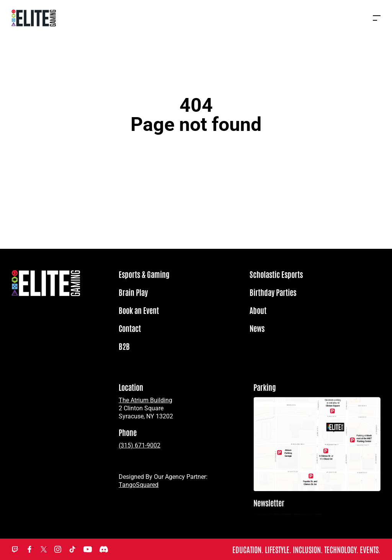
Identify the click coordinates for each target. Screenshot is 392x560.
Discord (104, 549)
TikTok (72, 549)
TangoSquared (139, 485)
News (257, 328)
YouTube (88, 549)
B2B (124, 346)
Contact (130, 328)
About (258, 310)
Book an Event (139, 310)
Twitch (15, 549)
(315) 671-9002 (140, 445)
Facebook (29, 549)
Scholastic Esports (276, 274)
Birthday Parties (273, 292)
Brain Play (133, 292)
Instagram (58, 549)
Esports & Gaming (144, 274)
